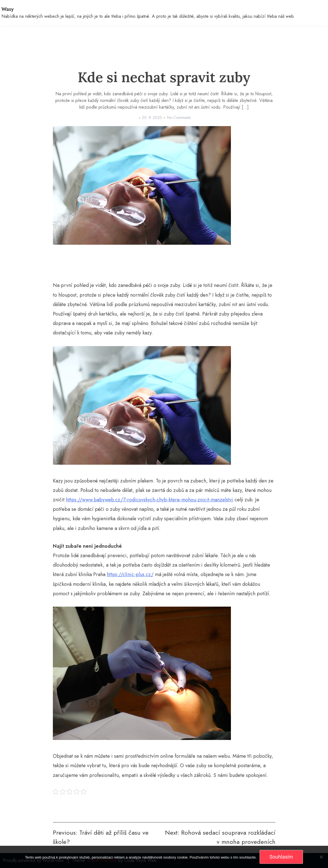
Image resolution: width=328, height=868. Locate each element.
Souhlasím (281, 857)
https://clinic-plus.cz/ (130, 574)
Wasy (8, 9)
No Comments (179, 117)
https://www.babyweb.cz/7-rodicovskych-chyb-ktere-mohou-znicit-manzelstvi (150, 500)
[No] (321, 857)
